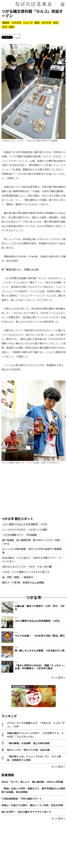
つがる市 (16, 23)
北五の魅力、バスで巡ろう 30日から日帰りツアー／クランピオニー (32, 559)
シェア (17, 38)
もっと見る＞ (58, 677)
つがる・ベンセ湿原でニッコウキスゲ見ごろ (26, 572)
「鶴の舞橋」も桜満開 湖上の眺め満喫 (28, 743)
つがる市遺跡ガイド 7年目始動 (19, 535)
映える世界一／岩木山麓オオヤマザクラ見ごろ (26, 812)
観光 (37, 23)
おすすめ (46, 23)
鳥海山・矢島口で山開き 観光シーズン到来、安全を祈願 (32, 805)
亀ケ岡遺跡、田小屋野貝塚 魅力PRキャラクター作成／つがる (32, 542)
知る (56, 23)
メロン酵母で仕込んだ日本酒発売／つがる (25, 524)
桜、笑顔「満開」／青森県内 (18, 577)
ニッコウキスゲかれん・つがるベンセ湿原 (25, 529)
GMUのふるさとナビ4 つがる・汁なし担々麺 (27, 567)
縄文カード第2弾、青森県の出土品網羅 (23, 582)
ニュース (28, 23)
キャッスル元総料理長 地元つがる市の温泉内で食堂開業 (32, 551)
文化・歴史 (8, 27)
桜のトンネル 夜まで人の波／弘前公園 (28, 750)
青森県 (6, 23)
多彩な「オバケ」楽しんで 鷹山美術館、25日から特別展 (33, 782)
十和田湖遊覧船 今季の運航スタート (22, 799)
